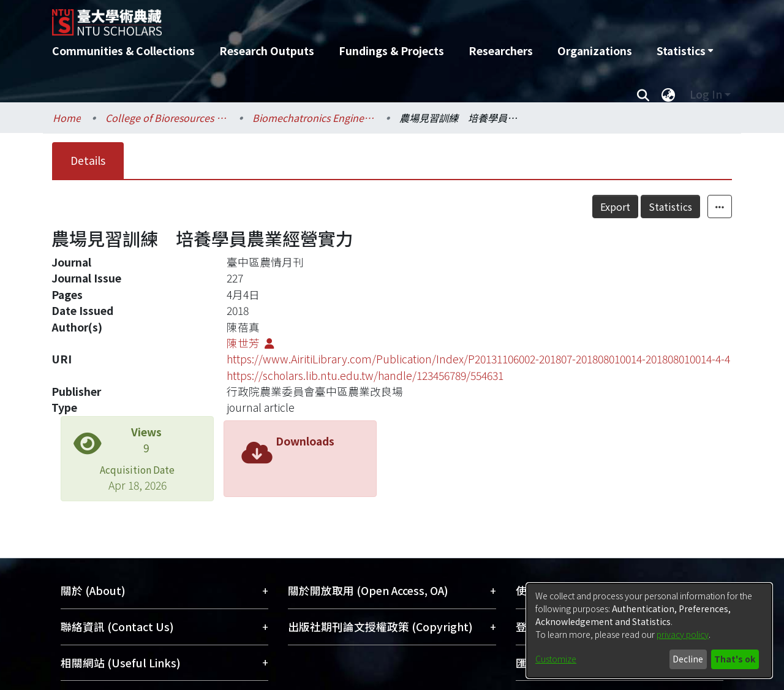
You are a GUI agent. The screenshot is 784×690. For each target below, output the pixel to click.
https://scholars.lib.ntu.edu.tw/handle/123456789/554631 (365, 375)
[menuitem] (685, 51)
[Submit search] (643, 94)
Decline (688, 659)
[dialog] (649, 631)
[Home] (326, 18)
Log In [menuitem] (706, 94)
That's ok (735, 659)
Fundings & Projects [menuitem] (391, 51)
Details (88, 160)
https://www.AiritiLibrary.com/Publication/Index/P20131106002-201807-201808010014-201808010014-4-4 (478, 359)
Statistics (670, 207)
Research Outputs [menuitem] (267, 51)
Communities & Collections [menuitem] (123, 51)
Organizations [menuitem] (595, 51)
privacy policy (683, 634)
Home (67, 118)
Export (615, 207)
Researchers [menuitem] (501, 51)
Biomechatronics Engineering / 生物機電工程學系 (314, 118)
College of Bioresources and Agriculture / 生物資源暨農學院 (167, 118)
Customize (556, 659)
